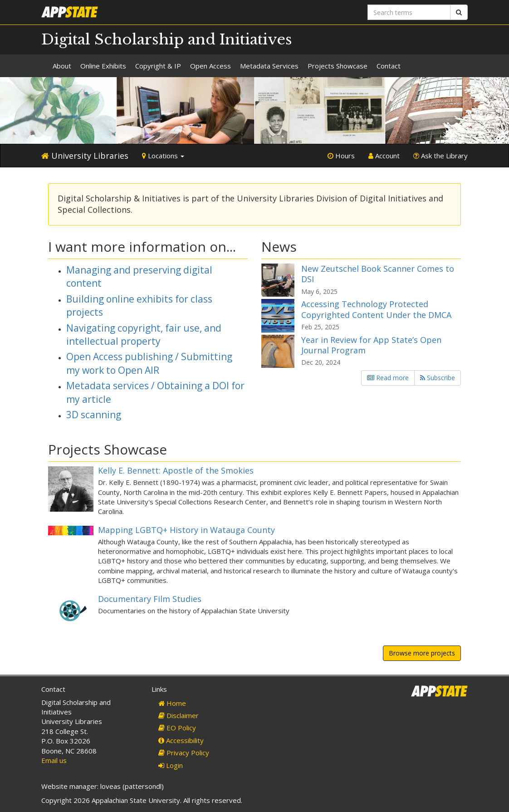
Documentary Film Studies (150, 599)
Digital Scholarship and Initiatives (167, 39)
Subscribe (438, 378)
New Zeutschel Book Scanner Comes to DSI (378, 274)
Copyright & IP (158, 66)
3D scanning (94, 415)
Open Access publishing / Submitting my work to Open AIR (149, 363)
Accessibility (181, 740)
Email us (54, 760)
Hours (341, 156)
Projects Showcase (338, 66)
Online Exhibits (103, 66)
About (62, 66)
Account (384, 156)
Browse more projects (422, 653)
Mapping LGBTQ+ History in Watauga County (186, 530)
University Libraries (85, 156)
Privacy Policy (184, 753)
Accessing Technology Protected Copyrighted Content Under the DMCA (376, 309)
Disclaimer (179, 715)
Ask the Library (440, 156)
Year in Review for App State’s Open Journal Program (371, 345)
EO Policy (177, 728)
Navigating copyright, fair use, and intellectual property (144, 335)
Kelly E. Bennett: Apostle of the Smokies (176, 470)
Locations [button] (163, 156)
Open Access (210, 66)
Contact (389, 66)
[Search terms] (409, 12)
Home (172, 703)
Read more (388, 378)
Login (171, 765)
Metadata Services (269, 66)
